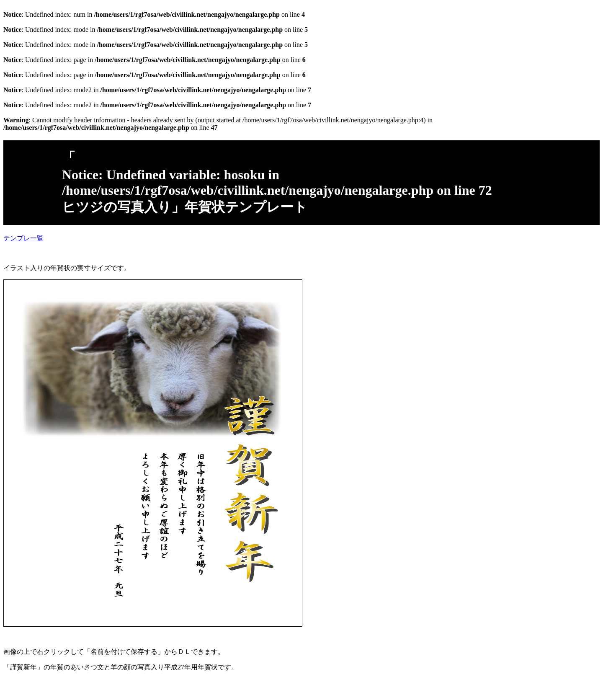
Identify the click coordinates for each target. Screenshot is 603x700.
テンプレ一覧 (23, 238)
